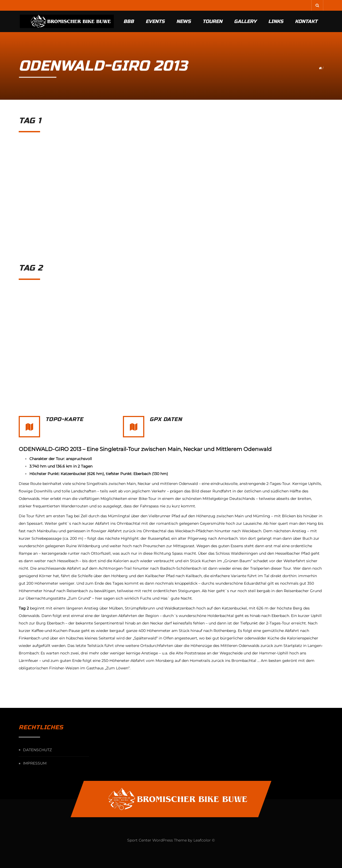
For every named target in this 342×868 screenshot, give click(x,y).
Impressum (35, 763)
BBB (129, 21)
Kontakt (306, 21)
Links (276, 21)
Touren (212, 21)
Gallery (245, 21)
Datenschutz (37, 750)
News (184, 21)
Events (155, 21)
